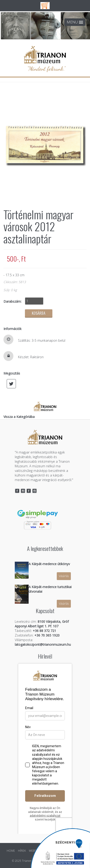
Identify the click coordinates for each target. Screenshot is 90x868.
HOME (11, 851)
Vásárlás (64, 576)
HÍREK (22, 851)
